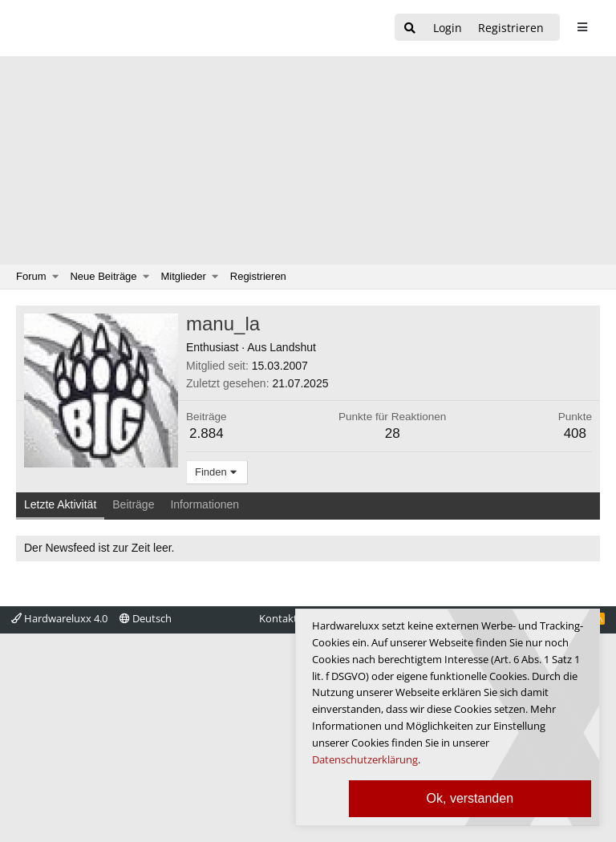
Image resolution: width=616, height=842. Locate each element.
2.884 (207, 433)
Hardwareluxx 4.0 (59, 618)
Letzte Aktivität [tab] (60, 504)
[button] (56, 277)
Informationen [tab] (205, 504)
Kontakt (278, 618)
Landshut (293, 347)
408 (575, 433)
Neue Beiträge (103, 276)
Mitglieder (184, 276)
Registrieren (258, 276)
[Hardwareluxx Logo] (97, 28)
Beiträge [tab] (133, 504)
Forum (31, 276)
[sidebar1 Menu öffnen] (582, 27)
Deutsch (146, 618)
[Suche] (410, 28)
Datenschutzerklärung (365, 759)
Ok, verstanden (470, 798)
